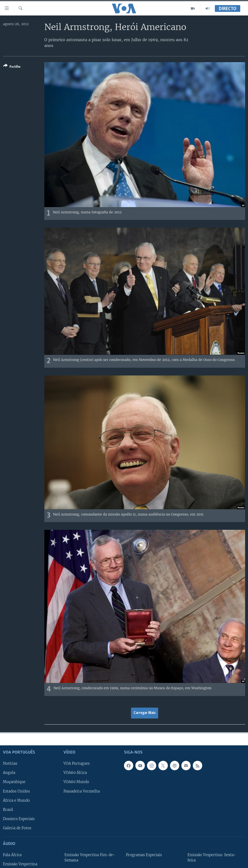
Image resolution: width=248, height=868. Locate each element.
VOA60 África (75, 773)
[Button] (12, 67)
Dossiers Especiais (19, 819)
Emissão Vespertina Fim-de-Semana (90, 858)
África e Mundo (16, 800)
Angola (9, 773)
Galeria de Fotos (17, 828)
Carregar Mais (145, 713)
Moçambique (14, 782)
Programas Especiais (144, 855)
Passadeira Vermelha (82, 791)
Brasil (8, 810)
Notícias (10, 763)
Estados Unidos (16, 791)
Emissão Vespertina (20, 864)
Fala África (12, 855)
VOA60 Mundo (76, 782)
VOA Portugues (77, 763)
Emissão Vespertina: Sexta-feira (212, 858)
